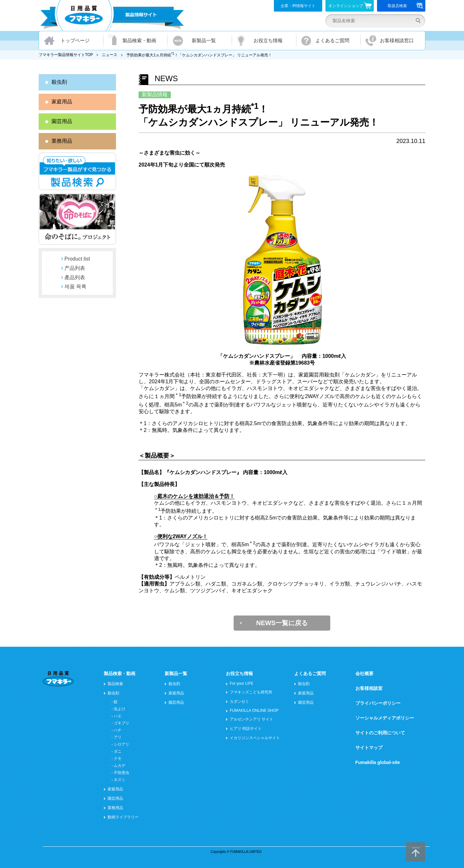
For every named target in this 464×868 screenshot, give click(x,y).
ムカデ (120, 766)
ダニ (118, 751)
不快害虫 (121, 773)
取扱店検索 (406, 6)
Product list (77, 259)
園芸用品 (62, 121)
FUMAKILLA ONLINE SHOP (254, 711)
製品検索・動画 (139, 40)
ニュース (110, 55)
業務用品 (62, 141)
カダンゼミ (239, 701)
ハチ (118, 730)
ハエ (118, 716)
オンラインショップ (350, 5)
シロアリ (121, 744)
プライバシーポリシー (378, 703)
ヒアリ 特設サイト (246, 729)
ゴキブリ (121, 723)
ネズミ (120, 780)
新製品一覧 (204, 40)
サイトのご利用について (380, 733)
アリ (118, 737)
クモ (118, 758)
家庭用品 (62, 102)
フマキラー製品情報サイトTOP (66, 55)
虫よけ (120, 709)
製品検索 (115, 684)
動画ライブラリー (123, 817)
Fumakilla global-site (378, 762)
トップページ (75, 40)
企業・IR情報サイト (298, 6)
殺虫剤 (59, 82)
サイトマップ (369, 748)
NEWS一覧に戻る (282, 623)
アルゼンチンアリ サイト (251, 719)
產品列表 (75, 277)
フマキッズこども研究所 (251, 692)
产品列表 (75, 268)
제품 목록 (75, 286)
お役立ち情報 (268, 40)
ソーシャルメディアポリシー (385, 718)
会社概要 (364, 673)
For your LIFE (242, 683)
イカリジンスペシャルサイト (255, 738)
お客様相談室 (369, 688)
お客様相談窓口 (397, 40)
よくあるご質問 (332, 40)
